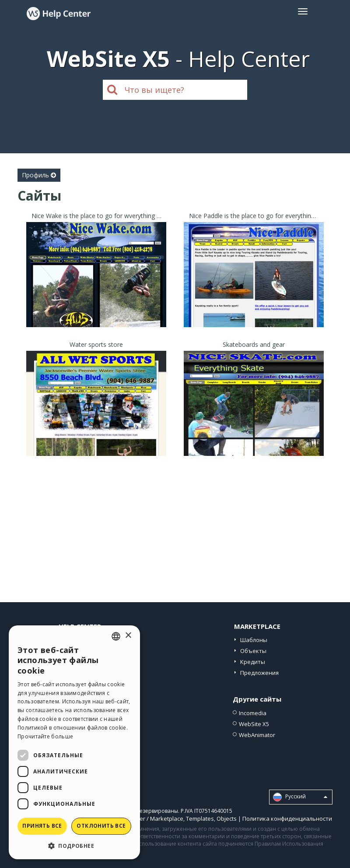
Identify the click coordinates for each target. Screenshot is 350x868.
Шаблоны (254, 640)
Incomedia (253, 713)
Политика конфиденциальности (287, 819)
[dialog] (74, 742)
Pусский (300, 797)
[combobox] (116, 636)
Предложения (259, 673)
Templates (200, 819)
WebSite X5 (254, 724)
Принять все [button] (42, 826)
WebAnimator (257, 735)
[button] (74, 845)
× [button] (128, 636)
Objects (227, 819)
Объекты (253, 651)
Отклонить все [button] (101, 826)
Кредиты (253, 662)
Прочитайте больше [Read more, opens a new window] (45, 736)
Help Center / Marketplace (149, 819)
